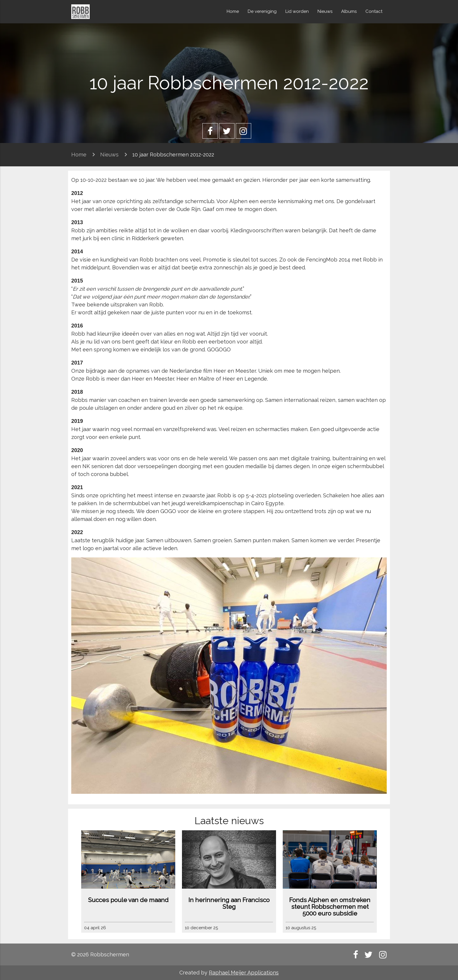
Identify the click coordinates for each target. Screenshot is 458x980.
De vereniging (262, 11)
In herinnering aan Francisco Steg (229, 903)
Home (233, 11)
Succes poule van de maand (128, 900)
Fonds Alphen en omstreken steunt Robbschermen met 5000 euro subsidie (330, 907)
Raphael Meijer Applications (244, 973)
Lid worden (297, 11)
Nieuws (325, 11)
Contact (374, 11)
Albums (349, 11)
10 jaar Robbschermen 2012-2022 (173, 155)
